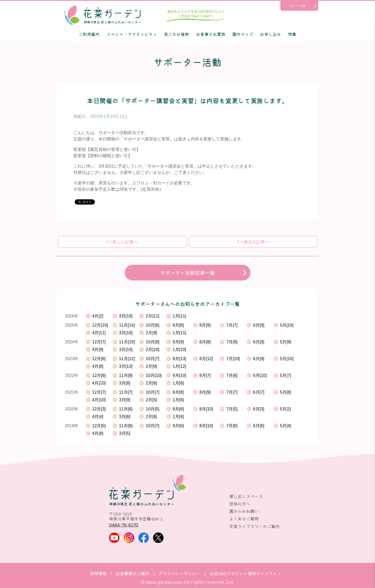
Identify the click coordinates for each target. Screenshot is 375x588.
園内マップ (243, 34)
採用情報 (98, 573)
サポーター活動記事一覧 (187, 273)
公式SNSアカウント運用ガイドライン (245, 573)
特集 (292, 34)
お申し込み (270, 34)
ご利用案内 (89, 34)
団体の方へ (240, 504)
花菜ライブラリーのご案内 (254, 526)
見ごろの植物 (176, 34)
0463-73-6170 (124, 525)
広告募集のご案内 (133, 573)
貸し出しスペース (246, 496)
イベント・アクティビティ (132, 34)
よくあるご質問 (244, 519)
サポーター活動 (298, 6)
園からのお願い (244, 511)
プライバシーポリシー (180, 573)
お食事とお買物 (211, 34)
